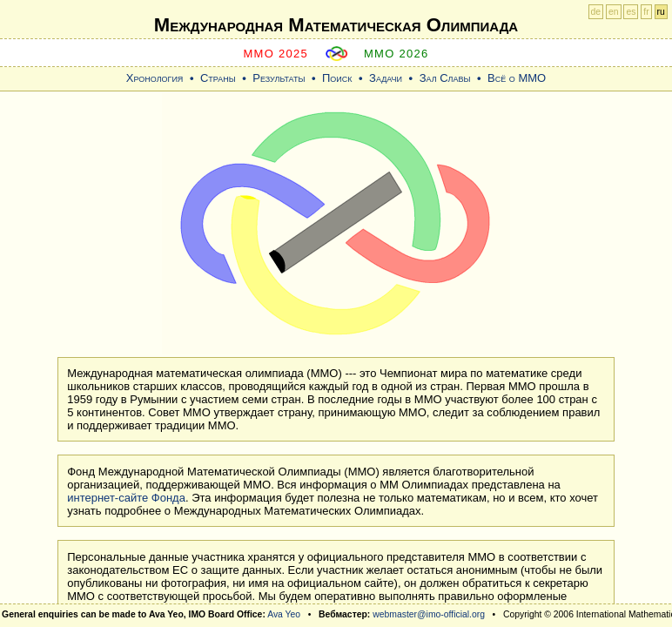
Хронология (155, 78)
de (596, 12)
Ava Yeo (284, 614)
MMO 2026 (396, 54)
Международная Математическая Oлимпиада (336, 25)
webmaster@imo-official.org (429, 614)
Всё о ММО (517, 78)
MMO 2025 (276, 54)
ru (661, 12)
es (631, 12)
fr (646, 12)
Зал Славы (445, 78)
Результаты (279, 78)
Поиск (337, 78)
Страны (218, 78)
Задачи (386, 78)
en (614, 12)
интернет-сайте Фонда (126, 498)
